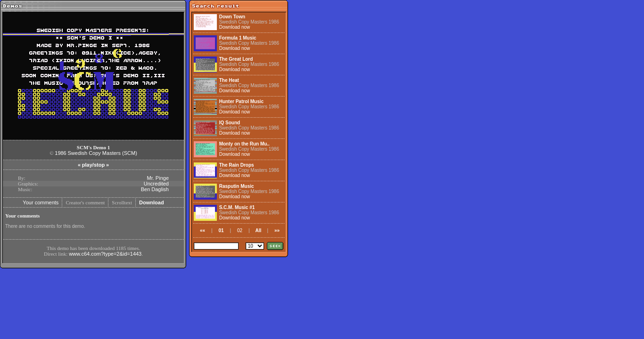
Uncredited (156, 184)
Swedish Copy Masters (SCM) (103, 153)
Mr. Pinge (158, 178)
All (259, 230)
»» (277, 230)
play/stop (93, 165)
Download (152, 202)
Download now (235, 27)
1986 (60, 153)
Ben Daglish (155, 189)
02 (240, 230)
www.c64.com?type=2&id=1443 (105, 254)
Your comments (41, 202)
